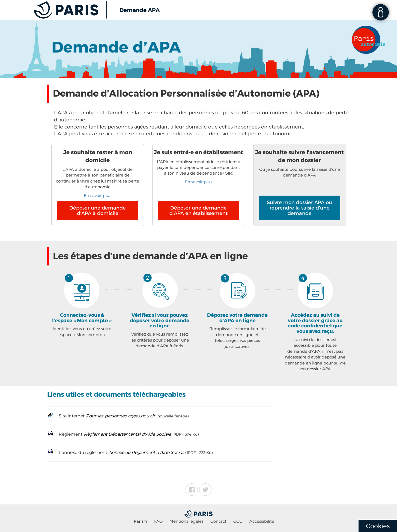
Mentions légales (186, 521)
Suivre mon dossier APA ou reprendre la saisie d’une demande (299, 208)
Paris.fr (141, 521)
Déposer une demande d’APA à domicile (98, 211)
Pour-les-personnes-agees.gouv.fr (120, 416)
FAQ (158, 521)
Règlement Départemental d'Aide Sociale (127, 434)
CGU (238, 521)
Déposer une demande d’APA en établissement (198, 211)
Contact (218, 521)
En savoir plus (98, 196)
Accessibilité (262, 521)
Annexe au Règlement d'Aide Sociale (147, 453)
